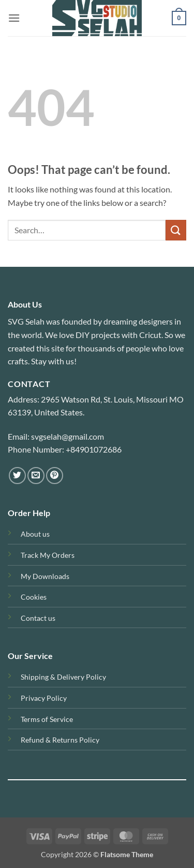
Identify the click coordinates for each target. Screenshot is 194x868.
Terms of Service (47, 719)
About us (35, 534)
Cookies (34, 597)
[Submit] (176, 230)
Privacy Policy (44, 698)
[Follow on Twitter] (17, 476)
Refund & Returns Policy (60, 740)
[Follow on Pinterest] (55, 476)
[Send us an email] (36, 476)
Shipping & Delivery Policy (63, 677)
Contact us (38, 618)
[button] (14, 18)
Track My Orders (48, 555)
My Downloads (45, 576)
